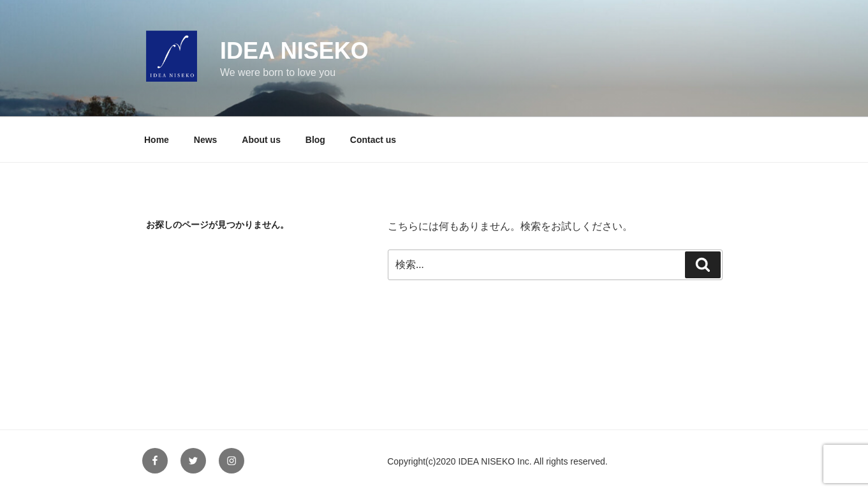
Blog (315, 140)
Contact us (373, 140)
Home (157, 140)
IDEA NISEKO (294, 51)
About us (261, 140)
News (206, 140)
